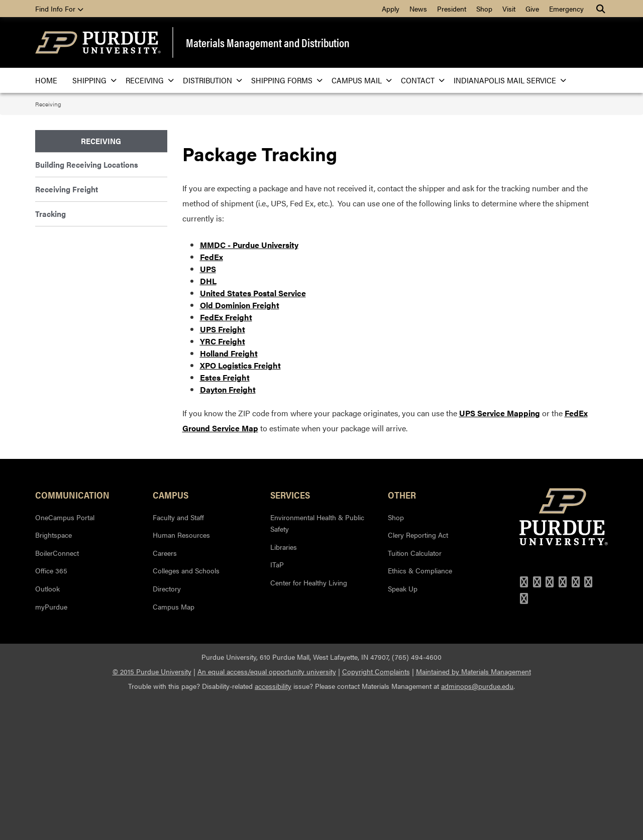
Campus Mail (359, 80)
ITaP (277, 705)
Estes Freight (225, 518)
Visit (509, 9)
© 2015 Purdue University (152, 812)
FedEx (211, 398)
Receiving (147, 80)
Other (402, 636)
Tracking (50, 214)
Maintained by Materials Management (473, 812)
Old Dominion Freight (240, 446)
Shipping (91, 80)
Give (532, 9)
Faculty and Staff (178, 658)
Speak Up (403, 729)
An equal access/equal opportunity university (267, 812)
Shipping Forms (284, 80)
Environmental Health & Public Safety (317, 664)
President (452, 9)
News (418, 9)
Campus (171, 636)
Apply (391, 9)
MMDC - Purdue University (249, 386)
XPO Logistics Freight (240, 506)
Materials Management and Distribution (268, 43)
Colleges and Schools (186, 711)
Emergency (566, 9)
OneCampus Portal (65, 658)
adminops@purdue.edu (477, 826)
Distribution (209, 80)
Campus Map (174, 747)
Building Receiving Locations (87, 164)
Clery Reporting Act (418, 675)
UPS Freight (223, 470)
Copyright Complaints (376, 812)
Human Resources (181, 675)
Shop (484, 9)
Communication (72, 636)
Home (46, 80)
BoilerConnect (57, 693)
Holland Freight (229, 494)
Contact (420, 80)
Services (290, 636)
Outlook (47, 729)
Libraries (284, 687)
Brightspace (53, 675)
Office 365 (51, 711)
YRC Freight (223, 482)
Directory (167, 729)
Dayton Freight (228, 530)
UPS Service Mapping (500, 554)
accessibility (273, 826)
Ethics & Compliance (420, 711)
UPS (208, 410)
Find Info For (59, 9)
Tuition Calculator (415, 693)
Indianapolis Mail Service (507, 80)
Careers (165, 693)
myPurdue (51, 747)
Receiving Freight (67, 189)
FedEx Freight (226, 458)
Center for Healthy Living (309, 723)
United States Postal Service (253, 434)
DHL (208, 422)
